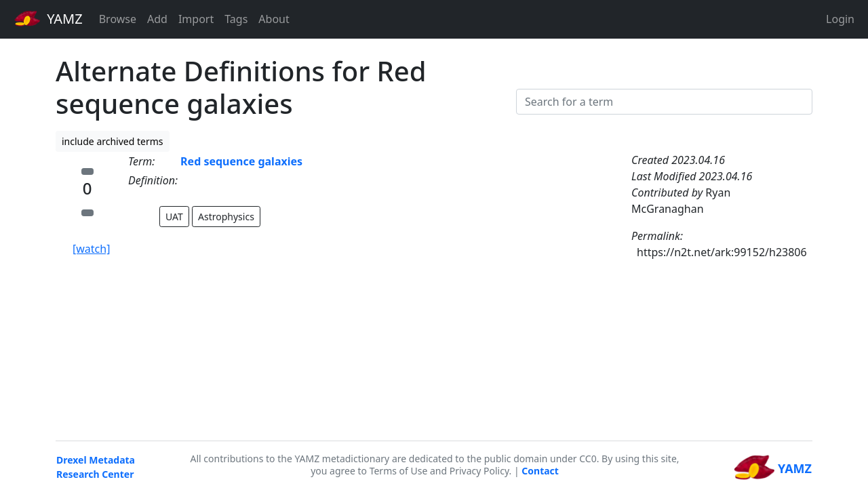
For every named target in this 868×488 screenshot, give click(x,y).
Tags (236, 19)
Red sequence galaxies (241, 161)
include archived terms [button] (113, 141)
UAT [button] (174, 217)
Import (196, 19)
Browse (118, 19)
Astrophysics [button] (226, 217)
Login (840, 19)
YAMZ (48, 18)
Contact (540, 471)
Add (157, 19)
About (274, 19)
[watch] (91, 249)
